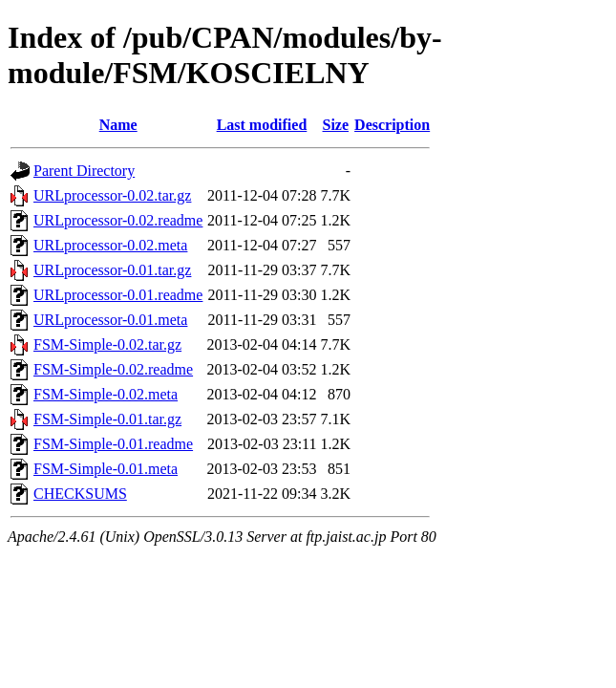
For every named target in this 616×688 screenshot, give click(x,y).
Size (336, 125)
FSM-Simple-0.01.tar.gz (107, 419)
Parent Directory (84, 171)
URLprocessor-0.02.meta (110, 245)
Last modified (262, 125)
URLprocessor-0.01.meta (110, 320)
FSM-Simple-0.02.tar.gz (107, 344)
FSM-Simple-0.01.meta (106, 469)
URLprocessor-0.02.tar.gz (112, 195)
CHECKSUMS (80, 494)
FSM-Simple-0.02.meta (106, 394)
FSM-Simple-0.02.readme (113, 369)
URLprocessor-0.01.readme (118, 295)
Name (118, 125)
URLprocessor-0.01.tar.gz (112, 270)
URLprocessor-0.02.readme (118, 220)
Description (392, 125)
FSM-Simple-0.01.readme (113, 444)
